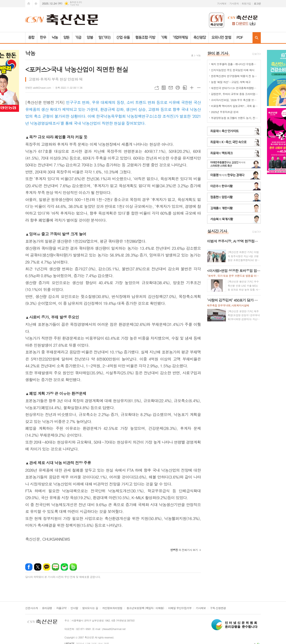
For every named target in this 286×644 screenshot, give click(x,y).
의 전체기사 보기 (184, 550)
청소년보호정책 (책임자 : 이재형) (145, 608)
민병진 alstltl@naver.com (38, 88)
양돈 (67, 38)
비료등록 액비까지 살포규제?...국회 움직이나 (235, 106)
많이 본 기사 (218, 53)
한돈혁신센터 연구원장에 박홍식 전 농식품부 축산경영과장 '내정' (235, 76)
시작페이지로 (29, 4)
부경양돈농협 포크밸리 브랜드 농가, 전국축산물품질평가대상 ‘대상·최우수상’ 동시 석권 (235, 118)
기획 (164, 38)
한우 (43, 38)
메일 (171, 88)
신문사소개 (32, 608)
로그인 (257, 3)
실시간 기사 (217, 231)
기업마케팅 (180, 38)
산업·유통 (123, 38)
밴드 (73, 567)
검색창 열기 (257, 38)
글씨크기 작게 (199, 88)
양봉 (90, 38)
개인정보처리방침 (112, 608)
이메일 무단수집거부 (180, 608)
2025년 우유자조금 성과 (225, 112)
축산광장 (200, 38)
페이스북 (29, 567)
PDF (240, 38)
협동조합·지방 (145, 38)
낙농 (55, 38)
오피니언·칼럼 (221, 38)
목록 (164, 88)
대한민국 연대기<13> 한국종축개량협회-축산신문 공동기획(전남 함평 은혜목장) (235, 88)
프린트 (178, 88)
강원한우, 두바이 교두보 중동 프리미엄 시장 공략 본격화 (235, 94)
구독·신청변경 (218, 608)
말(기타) (105, 38)
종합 (31, 38)
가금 (78, 38)
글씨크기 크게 (192, 88)
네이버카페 (64, 567)
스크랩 (185, 88)
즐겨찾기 (36, 4)
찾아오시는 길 (90, 608)
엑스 (38, 567)
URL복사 (157, 88)
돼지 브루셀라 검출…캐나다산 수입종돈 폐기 (235, 64)
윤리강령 (47, 608)
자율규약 (61, 608)
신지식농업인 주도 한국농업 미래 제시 (233, 70)
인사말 (74, 608)
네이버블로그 (55, 567)
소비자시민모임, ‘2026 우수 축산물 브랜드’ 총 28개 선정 (235, 100)
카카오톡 (47, 567)
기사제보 (222, 3)
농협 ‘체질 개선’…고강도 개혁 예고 (231, 82)
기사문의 (234, 3)
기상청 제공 (74, 5)
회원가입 (246, 3)
